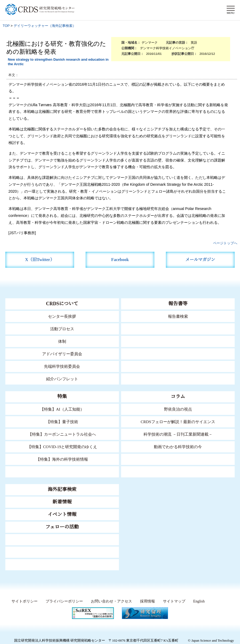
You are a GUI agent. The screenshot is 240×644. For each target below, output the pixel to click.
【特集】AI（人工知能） (62, 409)
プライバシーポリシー (63, 601)
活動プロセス (62, 329)
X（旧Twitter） (40, 260)
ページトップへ (225, 243)
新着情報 (62, 502)
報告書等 (178, 304)
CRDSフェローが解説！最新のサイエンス (178, 422)
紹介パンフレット (62, 379)
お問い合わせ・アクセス (110, 601)
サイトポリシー (23, 601)
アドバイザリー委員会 (62, 354)
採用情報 (146, 601)
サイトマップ (172, 601)
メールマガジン (200, 260)
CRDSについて (62, 304)
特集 (62, 397)
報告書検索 (178, 316)
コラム (178, 397)
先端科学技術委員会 (62, 366)
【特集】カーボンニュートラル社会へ (62, 434)
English (199, 601)
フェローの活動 (62, 527)
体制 (62, 341)
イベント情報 (62, 514)
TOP (6, 26)
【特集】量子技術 (62, 422)
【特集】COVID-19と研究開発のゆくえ (62, 447)
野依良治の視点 (178, 409)
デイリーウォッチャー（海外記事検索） (45, 26)
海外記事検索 (62, 489)
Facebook (120, 260)
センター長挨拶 (62, 316)
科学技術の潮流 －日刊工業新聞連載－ (178, 434)
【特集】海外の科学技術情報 (62, 459)
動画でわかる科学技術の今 (178, 447)
